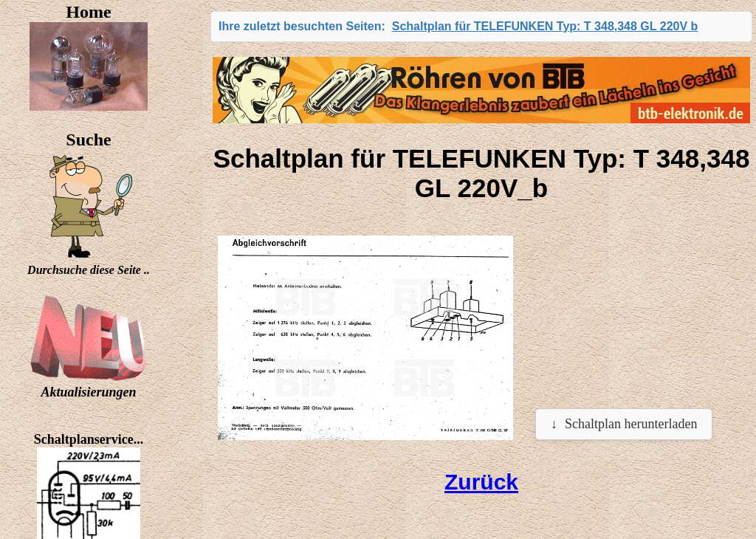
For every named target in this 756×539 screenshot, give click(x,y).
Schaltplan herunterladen (631, 424)
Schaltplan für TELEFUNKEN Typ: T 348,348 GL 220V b (545, 26)
